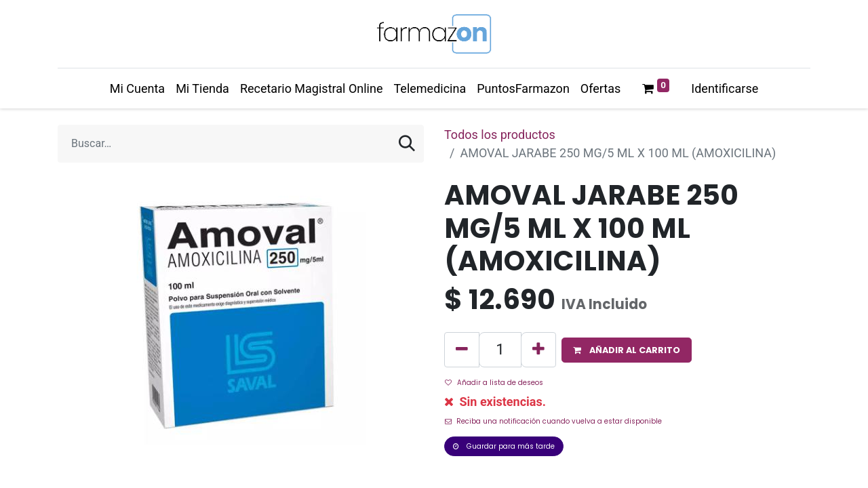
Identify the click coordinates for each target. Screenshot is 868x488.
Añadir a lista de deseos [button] (494, 383)
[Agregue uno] (538, 350)
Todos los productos (500, 135)
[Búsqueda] (407, 144)
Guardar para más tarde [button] (504, 446)
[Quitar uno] (462, 350)
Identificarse (725, 88)
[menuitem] (137, 88)
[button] (627, 350)
